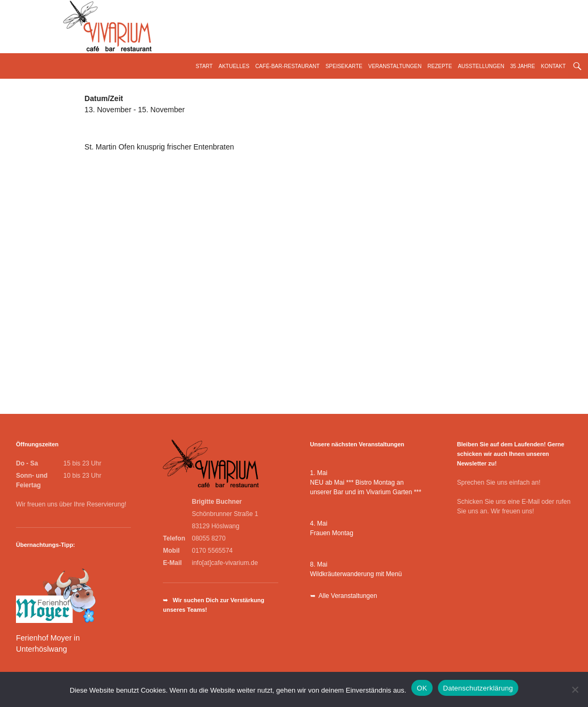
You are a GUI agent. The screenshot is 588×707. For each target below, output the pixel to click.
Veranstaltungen (395, 66)
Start (204, 66)
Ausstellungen (481, 66)
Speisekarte (344, 66)
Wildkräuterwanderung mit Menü (356, 574)
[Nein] (575, 689)
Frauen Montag (332, 533)
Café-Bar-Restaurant (288, 66)
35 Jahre (523, 66)
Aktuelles (234, 66)
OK (422, 688)
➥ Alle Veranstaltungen (344, 596)
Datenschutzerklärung (478, 688)
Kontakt (553, 66)
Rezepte (440, 66)
